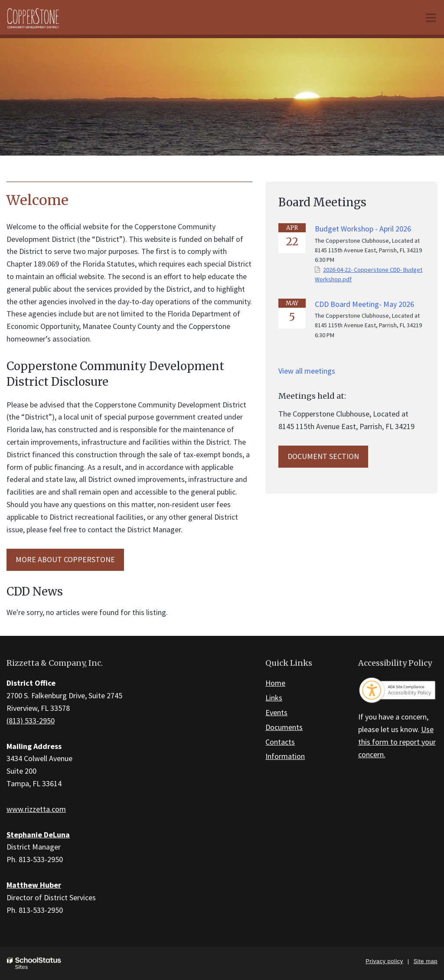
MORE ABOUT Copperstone (65, 559)
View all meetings (307, 371)
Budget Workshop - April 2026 (363, 229)
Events (276, 712)
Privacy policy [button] (384, 961)
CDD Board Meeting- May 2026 (364, 304)
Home (275, 683)
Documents (284, 727)
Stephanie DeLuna (38, 835)
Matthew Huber (34, 885)
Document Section (323, 456)
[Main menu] (431, 17)
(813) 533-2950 (31, 721)
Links (274, 698)
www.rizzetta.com (36, 809)
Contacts (280, 742)
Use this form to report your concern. (397, 742)
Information (285, 756)
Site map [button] (426, 961)
